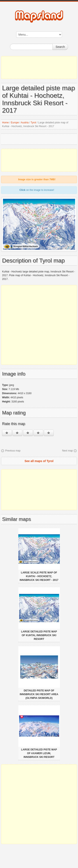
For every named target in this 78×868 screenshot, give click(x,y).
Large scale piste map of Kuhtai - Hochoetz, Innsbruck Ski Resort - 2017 (39, 576)
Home (5, 123)
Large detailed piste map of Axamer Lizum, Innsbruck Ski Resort (39, 753)
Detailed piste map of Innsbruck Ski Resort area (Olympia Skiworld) (39, 694)
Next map (67, 451)
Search (60, 47)
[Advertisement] (39, 67)
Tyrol (33, 123)
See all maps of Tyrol (39, 461)
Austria (25, 123)
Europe (15, 123)
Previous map (13, 451)
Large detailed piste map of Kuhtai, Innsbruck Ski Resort (39, 635)
